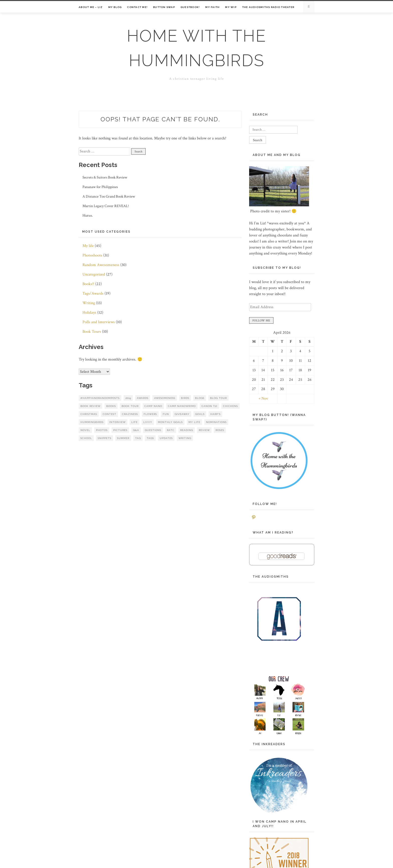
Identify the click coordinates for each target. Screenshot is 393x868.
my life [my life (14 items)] (194, 422)
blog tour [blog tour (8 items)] (218, 398)
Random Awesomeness (101, 265)
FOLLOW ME (261, 321)
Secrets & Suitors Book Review (105, 177)
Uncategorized (94, 274)
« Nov (263, 399)
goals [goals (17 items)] (200, 414)
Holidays (89, 313)
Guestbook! (190, 7)
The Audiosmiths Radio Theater (268, 7)
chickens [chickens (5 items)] (230, 406)
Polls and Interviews (99, 322)
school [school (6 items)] (86, 438)
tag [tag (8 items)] (138, 438)
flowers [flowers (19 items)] (150, 414)
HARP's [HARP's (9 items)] (215, 414)
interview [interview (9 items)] (117, 422)
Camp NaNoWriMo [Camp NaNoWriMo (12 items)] (182, 406)
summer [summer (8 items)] (123, 438)
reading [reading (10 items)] (187, 430)
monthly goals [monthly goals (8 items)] (170, 422)
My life (88, 246)
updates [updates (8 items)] (166, 438)
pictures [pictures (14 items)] (120, 430)
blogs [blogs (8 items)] (200, 398)
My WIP (231, 7)
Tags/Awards (93, 293)
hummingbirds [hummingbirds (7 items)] (92, 422)
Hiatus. (88, 215)
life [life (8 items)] (134, 422)
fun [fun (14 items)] (166, 414)
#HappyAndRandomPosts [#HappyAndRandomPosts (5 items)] (100, 398)
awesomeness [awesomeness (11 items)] (165, 398)
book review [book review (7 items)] (90, 406)
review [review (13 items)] (204, 430)
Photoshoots (92, 255)
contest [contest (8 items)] (110, 414)
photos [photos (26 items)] (102, 430)
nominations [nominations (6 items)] (216, 422)
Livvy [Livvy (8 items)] (148, 422)
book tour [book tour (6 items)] (130, 406)
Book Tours (92, 332)
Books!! (88, 284)
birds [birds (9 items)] (185, 398)
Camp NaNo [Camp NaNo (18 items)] (153, 406)
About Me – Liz (91, 7)
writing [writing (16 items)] (185, 438)
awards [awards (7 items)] (143, 398)
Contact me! (137, 7)
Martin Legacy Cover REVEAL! (106, 206)
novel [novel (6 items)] (85, 430)
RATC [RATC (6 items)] (171, 430)
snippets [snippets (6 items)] (105, 438)
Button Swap (164, 7)
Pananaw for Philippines (100, 187)
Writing (89, 303)
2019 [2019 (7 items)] (128, 398)
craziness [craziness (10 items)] (130, 414)
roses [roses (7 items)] (220, 430)
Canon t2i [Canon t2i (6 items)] (209, 406)
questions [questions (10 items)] (153, 430)
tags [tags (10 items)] (150, 438)
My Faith (212, 7)
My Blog (115, 7)
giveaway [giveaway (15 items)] (182, 414)
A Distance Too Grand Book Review (109, 196)
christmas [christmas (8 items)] (89, 414)
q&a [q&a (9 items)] (136, 430)
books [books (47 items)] (111, 406)
